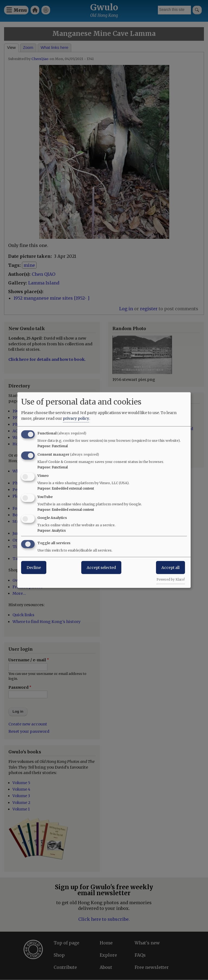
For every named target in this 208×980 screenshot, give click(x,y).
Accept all (170, 568)
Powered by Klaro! (171, 580)
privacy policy (76, 418)
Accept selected (101, 568)
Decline (34, 568)
